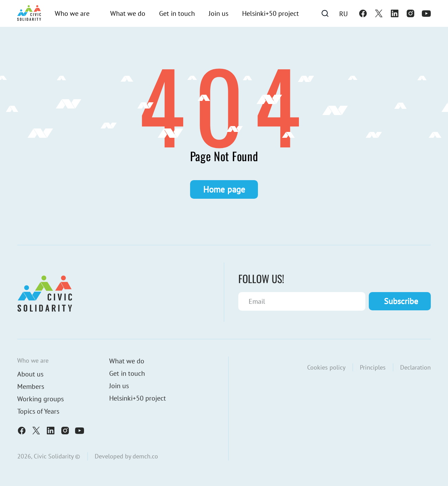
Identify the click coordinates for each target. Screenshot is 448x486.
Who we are (72, 13)
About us (30, 374)
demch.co (145, 456)
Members (31, 386)
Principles (373, 367)
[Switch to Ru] (343, 13)
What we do (128, 13)
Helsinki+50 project (270, 13)
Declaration (415, 367)
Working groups (40, 399)
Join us (218, 13)
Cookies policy (326, 367)
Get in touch (177, 13)
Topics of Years (38, 411)
